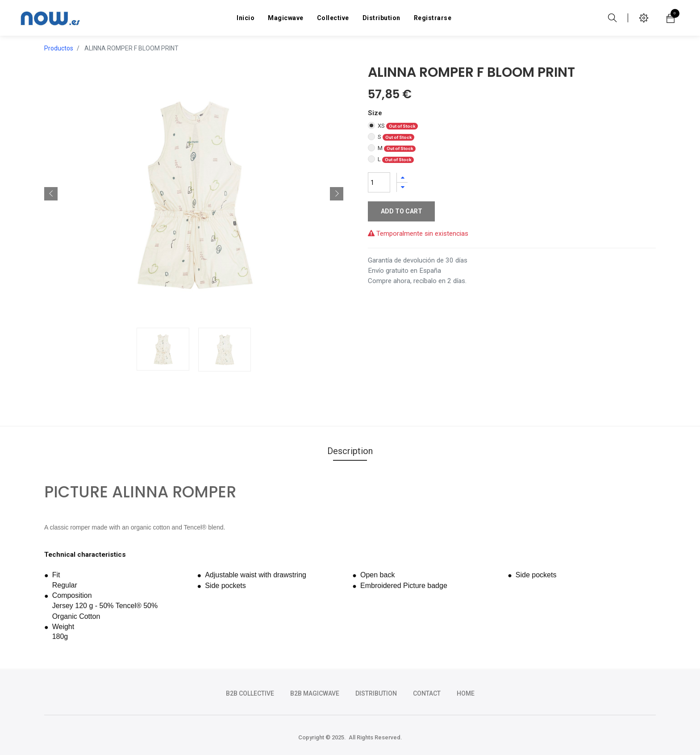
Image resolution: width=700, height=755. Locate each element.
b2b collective (250, 693)
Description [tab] (350, 451)
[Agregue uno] (402, 177)
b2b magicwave (315, 693)
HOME (466, 693)
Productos (59, 48)
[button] (51, 194)
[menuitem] (246, 18)
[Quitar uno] (402, 187)
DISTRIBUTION (376, 693)
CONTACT (427, 693)
